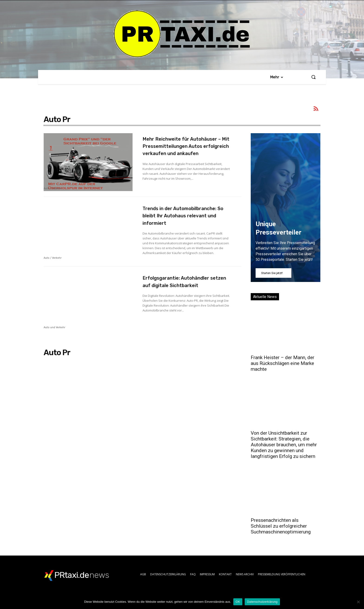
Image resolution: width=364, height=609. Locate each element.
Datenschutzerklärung (262, 602)
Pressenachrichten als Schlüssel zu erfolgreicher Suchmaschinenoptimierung (281, 526)
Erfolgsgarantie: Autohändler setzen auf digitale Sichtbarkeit (186, 296)
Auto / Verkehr (53, 189)
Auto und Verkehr (54, 338)
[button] (313, 77)
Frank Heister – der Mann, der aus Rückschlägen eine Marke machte (283, 363)
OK (238, 602)
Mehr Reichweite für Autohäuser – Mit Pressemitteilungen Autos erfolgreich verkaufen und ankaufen (182, 153)
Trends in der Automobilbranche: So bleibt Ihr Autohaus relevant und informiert (184, 226)
